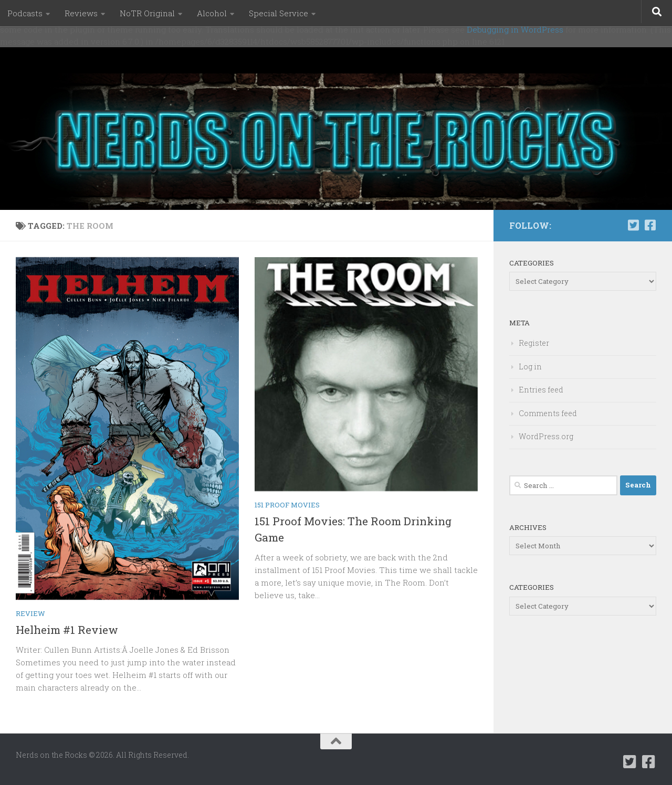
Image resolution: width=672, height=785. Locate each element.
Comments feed (548, 413)
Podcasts (25, 13)
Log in (530, 367)
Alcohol (212, 13)
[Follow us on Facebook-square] (650, 225)
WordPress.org (546, 436)
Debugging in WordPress (515, 29)
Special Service (279, 13)
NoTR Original (147, 13)
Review (30, 613)
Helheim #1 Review (67, 630)
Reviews (81, 13)
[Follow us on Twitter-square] (633, 225)
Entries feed (541, 390)
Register (534, 343)
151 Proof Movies (287, 505)
